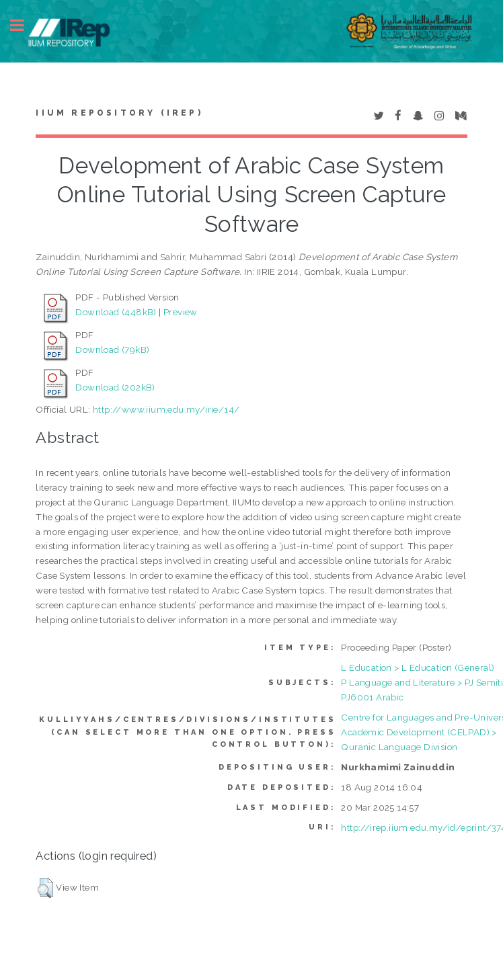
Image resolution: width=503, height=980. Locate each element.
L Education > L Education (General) (418, 667)
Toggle (24, 25)
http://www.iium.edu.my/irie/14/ (166, 409)
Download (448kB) (116, 312)
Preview (181, 312)
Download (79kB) (112, 350)
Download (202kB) (115, 387)
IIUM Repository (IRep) (119, 113)
